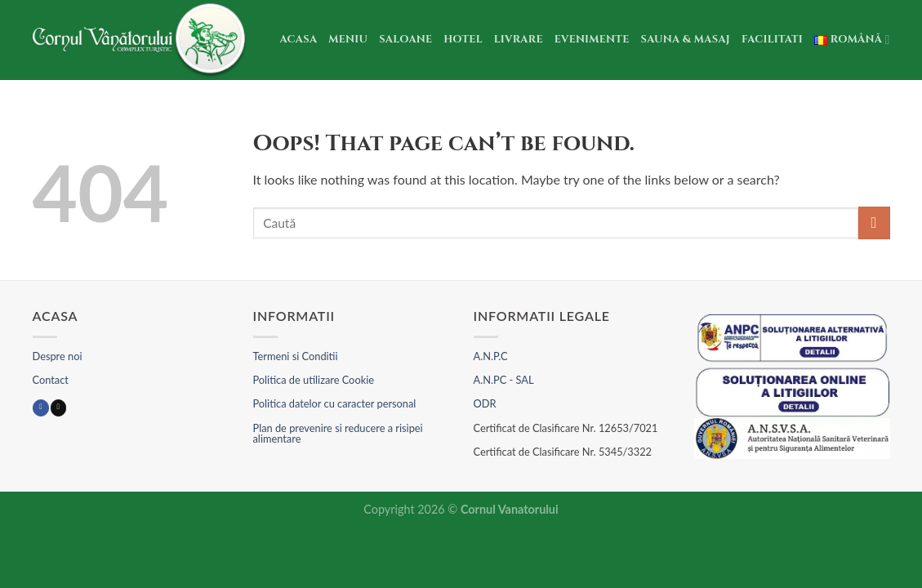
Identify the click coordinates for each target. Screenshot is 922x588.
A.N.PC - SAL (504, 380)
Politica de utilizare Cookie (314, 380)
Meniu (348, 40)
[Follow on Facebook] (40, 408)
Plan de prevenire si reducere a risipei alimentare (338, 433)
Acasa (299, 40)
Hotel (463, 40)
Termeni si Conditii (296, 356)
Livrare (519, 40)
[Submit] (874, 223)
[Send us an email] (58, 408)
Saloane (405, 40)
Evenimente (592, 40)
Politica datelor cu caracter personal (335, 403)
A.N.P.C (491, 356)
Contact (51, 380)
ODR (485, 403)
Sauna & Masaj (686, 40)
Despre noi (58, 356)
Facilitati (772, 40)
